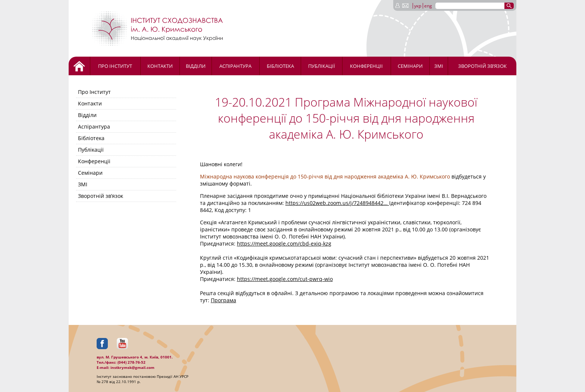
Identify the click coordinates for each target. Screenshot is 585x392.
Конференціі (366, 66)
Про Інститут (115, 66)
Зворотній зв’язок (482, 66)
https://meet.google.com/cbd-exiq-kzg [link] (284, 244)
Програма (223, 300)
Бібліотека (280, 66)
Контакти (160, 66)
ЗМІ (439, 66)
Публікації (322, 66)
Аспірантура (235, 66)
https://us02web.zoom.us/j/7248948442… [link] (337, 203)
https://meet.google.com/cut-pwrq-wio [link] (285, 279)
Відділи (196, 66)
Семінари (410, 66)
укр (418, 6)
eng (428, 6)
